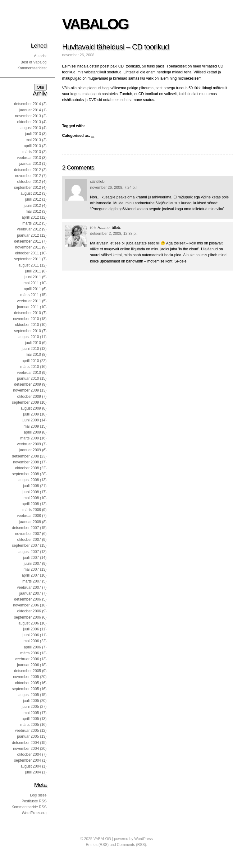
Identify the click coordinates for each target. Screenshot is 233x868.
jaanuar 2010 (28, 378)
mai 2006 (31, 641)
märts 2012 (32, 223)
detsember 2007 (26, 528)
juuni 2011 (32, 277)
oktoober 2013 (29, 122)
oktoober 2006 (29, 611)
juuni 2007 (32, 564)
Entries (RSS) (97, 845)
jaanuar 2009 (30, 450)
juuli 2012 (33, 199)
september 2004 (27, 760)
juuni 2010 (30, 349)
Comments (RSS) (131, 845)
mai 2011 (31, 283)
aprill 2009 (32, 432)
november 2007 (28, 534)
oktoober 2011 (27, 253)
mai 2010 (33, 355)
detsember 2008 (26, 456)
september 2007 (26, 545)
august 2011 (29, 265)
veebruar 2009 (29, 444)
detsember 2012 (27, 170)
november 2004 (26, 749)
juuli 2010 (33, 343)
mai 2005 (31, 713)
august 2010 (29, 337)
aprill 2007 (30, 575)
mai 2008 (31, 498)
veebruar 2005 (27, 731)
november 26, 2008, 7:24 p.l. (114, 188)
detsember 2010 (27, 313)
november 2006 (26, 605)
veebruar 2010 (29, 373)
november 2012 (28, 176)
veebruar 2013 (29, 158)
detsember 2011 (27, 241)
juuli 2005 (31, 701)
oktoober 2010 (27, 325)
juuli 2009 (31, 414)
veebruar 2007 (29, 587)
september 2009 (26, 402)
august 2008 (29, 480)
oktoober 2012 (29, 182)
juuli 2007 (31, 558)
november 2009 (26, 390)
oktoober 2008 (27, 468)
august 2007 (29, 552)
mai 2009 (31, 426)
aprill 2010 (30, 361)
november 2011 (28, 247)
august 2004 (31, 766)
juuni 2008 (30, 492)
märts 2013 (32, 152)
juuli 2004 (33, 772)
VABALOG (95, 24)
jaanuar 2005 (28, 736)
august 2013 (31, 128)
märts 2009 (30, 438)
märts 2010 (30, 367)
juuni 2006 (30, 635)
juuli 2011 (33, 271)
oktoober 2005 (27, 683)
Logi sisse (38, 795)
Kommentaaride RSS (29, 807)
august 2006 (29, 623)
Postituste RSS (34, 801)
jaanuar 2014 (30, 110)
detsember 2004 (26, 743)
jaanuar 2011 (28, 307)
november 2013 (28, 116)
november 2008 (26, 462)
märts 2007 (32, 581)
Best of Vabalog (34, 62)
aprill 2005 (30, 719)
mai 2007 (31, 569)
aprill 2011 (32, 289)
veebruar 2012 (29, 229)
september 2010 (27, 331)
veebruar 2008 (29, 516)
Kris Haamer (101, 228)
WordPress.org (34, 813)
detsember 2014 (27, 104)
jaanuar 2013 (30, 164)
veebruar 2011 (29, 301)
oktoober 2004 (29, 754)
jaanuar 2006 (28, 665)
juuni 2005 (30, 707)
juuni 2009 (30, 420)
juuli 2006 (31, 629)
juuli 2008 (31, 486)
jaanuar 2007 (30, 593)
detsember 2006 (27, 599)
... (93, 136)
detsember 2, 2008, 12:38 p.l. (114, 234)
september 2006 (27, 617)
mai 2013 (33, 140)
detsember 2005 (27, 671)
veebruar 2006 (27, 659)
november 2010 (26, 319)
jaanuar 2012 (28, 235)
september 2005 (26, 689)
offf (93, 182)
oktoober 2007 (29, 540)
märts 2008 (32, 510)
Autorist (40, 56)
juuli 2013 (33, 134)
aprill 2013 (32, 146)
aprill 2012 (30, 217)
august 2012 (31, 193)
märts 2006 (30, 653)
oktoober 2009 (29, 397)
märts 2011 (30, 295)
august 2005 (29, 695)
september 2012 (27, 188)
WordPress (143, 839)
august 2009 (31, 408)
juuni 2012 (32, 206)
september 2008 (26, 474)
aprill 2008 (30, 504)
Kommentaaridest (32, 68)
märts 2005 (30, 725)
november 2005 (26, 677)
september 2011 (27, 259)
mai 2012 (33, 211)
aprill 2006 (32, 647)
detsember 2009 (27, 384)
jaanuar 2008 (30, 522)
